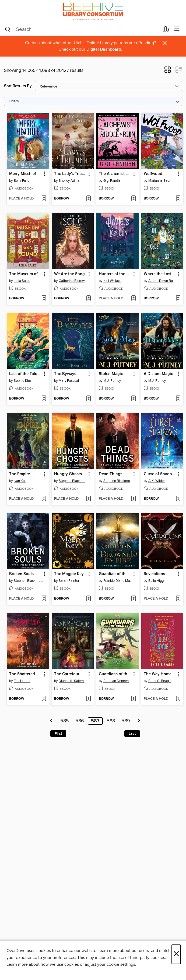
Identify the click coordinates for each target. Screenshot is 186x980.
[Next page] (139, 721)
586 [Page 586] (80, 721)
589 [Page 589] (126, 721)
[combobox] (82, 29)
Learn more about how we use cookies (43, 964)
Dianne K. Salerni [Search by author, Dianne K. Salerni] (72, 681)
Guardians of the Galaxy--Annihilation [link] (115, 674)
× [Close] (176, 954)
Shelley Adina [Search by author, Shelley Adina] (69, 181)
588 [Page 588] (111, 721)
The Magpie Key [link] (69, 574)
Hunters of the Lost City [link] (115, 274)
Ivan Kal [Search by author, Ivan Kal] (20, 481)
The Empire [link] (20, 474)
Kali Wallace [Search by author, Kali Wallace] (112, 281)
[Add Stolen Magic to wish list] (133, 399)
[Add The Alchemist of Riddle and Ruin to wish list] (133, 199)
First (58, 734)
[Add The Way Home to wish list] (178, 699)
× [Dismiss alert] (165, 43)
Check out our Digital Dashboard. (90, 49)
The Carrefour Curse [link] (70, 674)
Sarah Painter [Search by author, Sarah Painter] (69, 581)
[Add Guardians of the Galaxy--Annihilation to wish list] (133, 699)
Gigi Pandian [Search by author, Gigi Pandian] (113, 181)
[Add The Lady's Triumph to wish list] (88, 199)
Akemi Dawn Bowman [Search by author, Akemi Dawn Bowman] (163, 281)
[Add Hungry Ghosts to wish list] (88, 499)
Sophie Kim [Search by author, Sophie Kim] (22, 381)
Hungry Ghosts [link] (68, 474)
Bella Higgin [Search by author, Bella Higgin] (157, 581)
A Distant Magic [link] (158, 374)
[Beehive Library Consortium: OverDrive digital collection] (93, 11)
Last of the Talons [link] (25, 374)
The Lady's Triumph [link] (70, 174)
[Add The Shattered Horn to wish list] (44, 699)
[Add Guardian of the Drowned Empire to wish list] (133, 599)
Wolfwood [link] (153, 174)
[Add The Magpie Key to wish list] (88, 599)
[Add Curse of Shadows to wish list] (178, 499)
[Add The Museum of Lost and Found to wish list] (44, 299)
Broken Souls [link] (21, 574)
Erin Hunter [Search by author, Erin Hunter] (22, 681)
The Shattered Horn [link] (25, 674)
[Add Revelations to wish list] (178, 599)
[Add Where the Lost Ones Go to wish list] (178, 299)
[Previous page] (51, 721)
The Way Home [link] (158, 674)
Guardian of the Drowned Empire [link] (115, 574)
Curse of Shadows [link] (160, 474)
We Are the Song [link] (69, 274)
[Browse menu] (177, 29)
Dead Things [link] (110, 474)
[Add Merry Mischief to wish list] (44, 199)
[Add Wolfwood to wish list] (178, 199)
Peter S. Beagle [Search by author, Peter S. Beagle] (160, 681)
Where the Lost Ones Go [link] (160, 274)
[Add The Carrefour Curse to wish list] (88, 699)
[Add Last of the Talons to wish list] (44, 399)
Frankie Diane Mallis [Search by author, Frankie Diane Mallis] (118, 581)
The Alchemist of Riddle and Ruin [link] (115, 174)
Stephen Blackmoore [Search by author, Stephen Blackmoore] (73, 481)
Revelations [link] (154, 574)
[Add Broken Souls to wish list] (44, 599)
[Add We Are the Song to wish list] (88, 299)
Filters (14, 101)
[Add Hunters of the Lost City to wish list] (133, 299)
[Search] (8, 29)
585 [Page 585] (65, 721)
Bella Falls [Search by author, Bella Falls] (21, 181)
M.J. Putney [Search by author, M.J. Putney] (112, 381)
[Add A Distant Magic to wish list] (178, 399)
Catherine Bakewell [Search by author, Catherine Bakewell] (73, 281)
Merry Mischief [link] (23, 174)
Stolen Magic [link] (111, 374)
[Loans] (166, 30)
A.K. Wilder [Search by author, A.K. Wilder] (157, 481)
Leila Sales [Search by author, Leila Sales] (22, 281)
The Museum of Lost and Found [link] (25, 274)
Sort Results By (18, 86)
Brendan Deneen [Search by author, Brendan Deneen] (116, 681)
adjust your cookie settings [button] (110, 964)
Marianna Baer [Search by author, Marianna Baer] (159, 181)
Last (132, 734)
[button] (168, 71)
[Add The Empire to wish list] (44, 499)
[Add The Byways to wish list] (88, 399)
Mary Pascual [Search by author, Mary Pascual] (69, 381)
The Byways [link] (65, 374)
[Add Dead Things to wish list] (133, 499)
